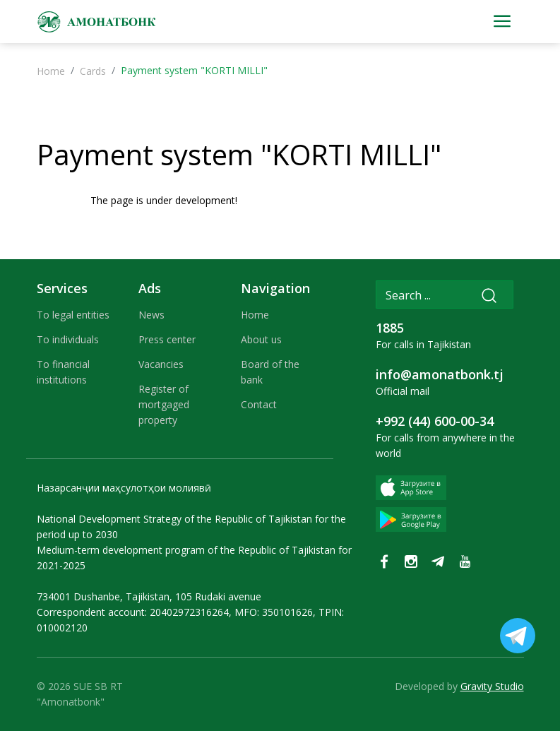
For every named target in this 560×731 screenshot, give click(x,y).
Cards (93, 71)
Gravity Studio (492, 686)
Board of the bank (270, 372)
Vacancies (161, 364)
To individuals (68, 339)
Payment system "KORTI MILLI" (239, 154)
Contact (259, 404)
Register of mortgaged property (164, 404)
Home (51, 71)
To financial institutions (63, 372)
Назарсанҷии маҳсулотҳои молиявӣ (124, 488)
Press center (167, 339)
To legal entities (73, 315)
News (151, 315)
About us (261, 339)
